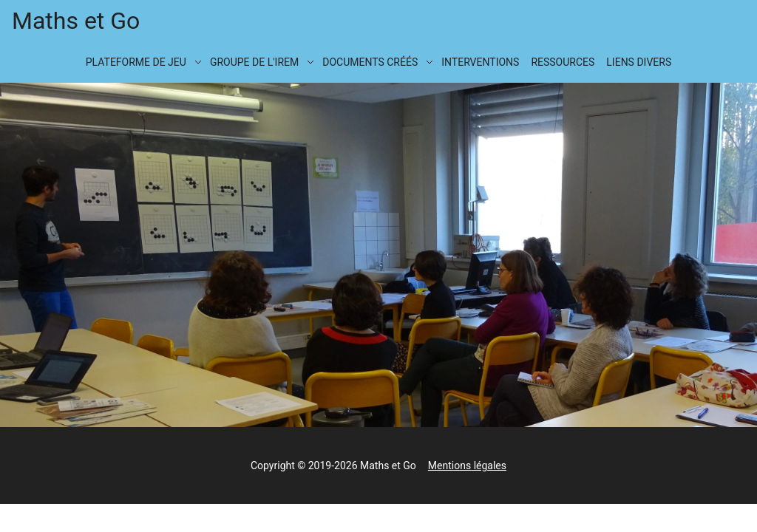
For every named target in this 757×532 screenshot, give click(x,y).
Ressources (563, 62)
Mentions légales (467, 465)
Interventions (480, 62)
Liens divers (639, 62)
